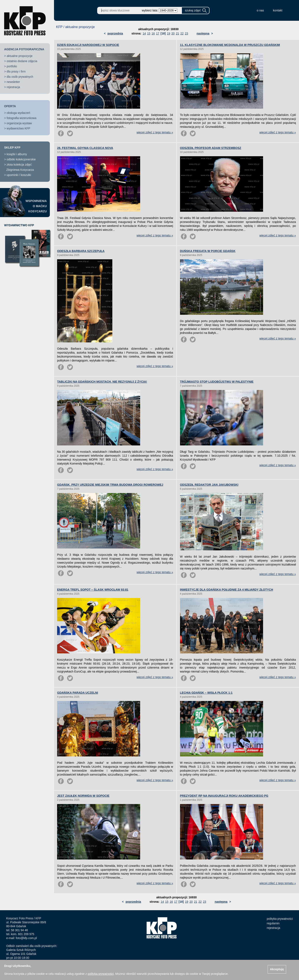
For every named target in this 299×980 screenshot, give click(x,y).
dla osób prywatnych (20, 77)
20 (173, 33)
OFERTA (10, 106)
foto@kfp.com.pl (26, 938)
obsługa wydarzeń (18, 113)
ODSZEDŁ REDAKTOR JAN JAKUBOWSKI (209, 485)
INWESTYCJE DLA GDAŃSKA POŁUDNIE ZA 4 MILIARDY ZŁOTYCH (227, 590)
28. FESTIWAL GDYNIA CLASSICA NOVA (85, 148)
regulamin (273, 923)
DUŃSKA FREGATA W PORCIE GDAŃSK (208, 251)
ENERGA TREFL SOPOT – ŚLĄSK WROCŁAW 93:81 (93, 590)
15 (149, 33)
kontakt (278, 10)
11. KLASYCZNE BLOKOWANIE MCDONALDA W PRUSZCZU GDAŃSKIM (230, 45)
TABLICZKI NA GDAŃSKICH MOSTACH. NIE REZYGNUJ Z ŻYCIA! (102, 382)
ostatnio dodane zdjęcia (22, 61)
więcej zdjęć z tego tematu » (155, 132)
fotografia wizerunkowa (21, 118)
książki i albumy (17, 154)
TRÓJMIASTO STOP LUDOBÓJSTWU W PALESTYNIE (217, 382)
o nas (260, 10)
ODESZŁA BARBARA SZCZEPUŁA (81, 251)
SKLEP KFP (12, 148)
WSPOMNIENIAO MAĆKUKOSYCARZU (36, 206)
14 (144, 33)
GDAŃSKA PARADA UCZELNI (78, 693)
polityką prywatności (101, 974)
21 (178, 33)
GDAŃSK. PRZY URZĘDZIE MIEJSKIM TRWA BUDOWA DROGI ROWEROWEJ (110, 485)
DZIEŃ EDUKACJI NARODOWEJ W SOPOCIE (88, 45)
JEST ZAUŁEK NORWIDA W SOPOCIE (83, 796)
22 (182, 33)
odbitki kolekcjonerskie (21, 159)
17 (158, 33)
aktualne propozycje (20, 56)
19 (169, 33)
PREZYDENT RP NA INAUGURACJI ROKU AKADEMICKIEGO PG (224, 796)
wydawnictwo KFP (18, 128)
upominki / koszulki (19, 175)
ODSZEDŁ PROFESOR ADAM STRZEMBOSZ (211, 148)
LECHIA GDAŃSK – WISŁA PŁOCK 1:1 (206, 693)
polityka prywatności (280, 919)
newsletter (13, 82)
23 (186, 33)
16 (153, 33)
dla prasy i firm (16, 71)
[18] (163, 33)
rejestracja (13, 87)
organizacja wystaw (19, 123)
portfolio (12, 66)
